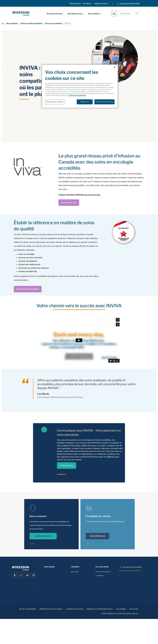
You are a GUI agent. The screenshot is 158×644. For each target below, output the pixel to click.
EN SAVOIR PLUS (97, 536)
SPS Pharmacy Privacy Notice (51, 609)
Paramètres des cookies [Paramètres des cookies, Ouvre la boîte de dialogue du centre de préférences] (55, 102)
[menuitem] (75, 4)
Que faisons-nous (76, 14)
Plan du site (134, 609)
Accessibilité (121, 609)
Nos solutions (95, 14)
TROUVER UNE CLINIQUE (28, 289)
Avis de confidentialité (28, 609)
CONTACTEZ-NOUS (43, 536)
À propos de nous (55, 14)
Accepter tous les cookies (104, 102)
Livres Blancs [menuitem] (100, 576)
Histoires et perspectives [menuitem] (103, 572)
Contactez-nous (67, 466)
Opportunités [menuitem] (75, 572)
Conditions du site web (75, 609)
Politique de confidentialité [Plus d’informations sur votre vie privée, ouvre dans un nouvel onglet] (77, 95)
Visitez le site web (69, 203)
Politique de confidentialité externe (100, 609)
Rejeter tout (85, 102)
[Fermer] (115, 67)
